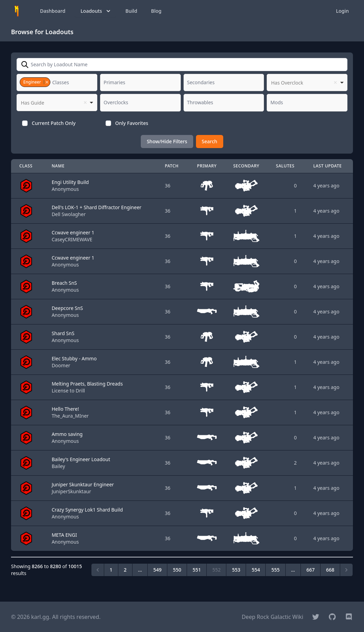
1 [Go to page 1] (111, 570)
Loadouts (96, 11)
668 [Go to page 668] (330, 570)
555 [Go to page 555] (275, 570)
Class (26, 166)
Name (58, 166)
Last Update (328, 166)
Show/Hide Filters (167, 141)
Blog (156, 11)
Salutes (285, 166)
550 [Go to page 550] (177, 570)
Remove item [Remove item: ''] (335, 82)
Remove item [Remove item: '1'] (47, 82)
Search (210, 141)
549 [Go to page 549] (157, 570)
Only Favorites (132, 123)
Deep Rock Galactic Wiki (272, 617)
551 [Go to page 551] (197, 570)
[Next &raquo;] (346, 570)
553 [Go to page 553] (236, 570)
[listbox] (307, 82)
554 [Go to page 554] (256, 570)
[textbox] (63, 82)
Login (342, 11)
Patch (172, 166)
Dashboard (53, 11)
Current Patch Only (54, 123)
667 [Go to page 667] (311, 570)
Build (131, 11)
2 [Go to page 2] (125, 570)
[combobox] (57, 82)
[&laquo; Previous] (98, 570)
